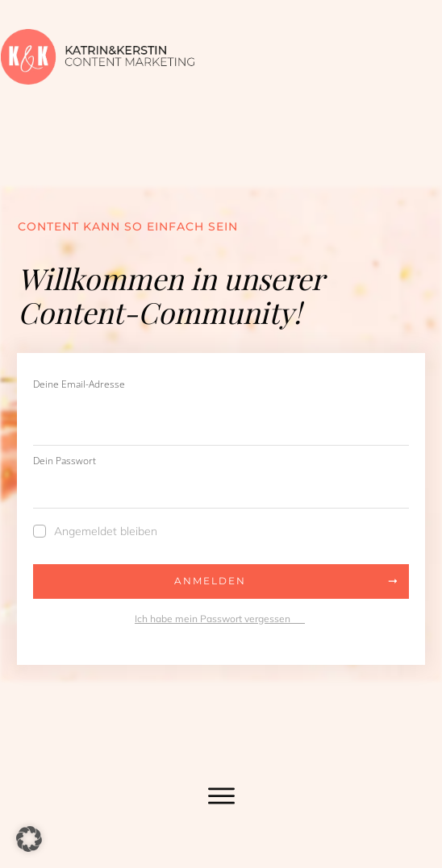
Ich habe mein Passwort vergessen (220, 619)
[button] (29, 839)
